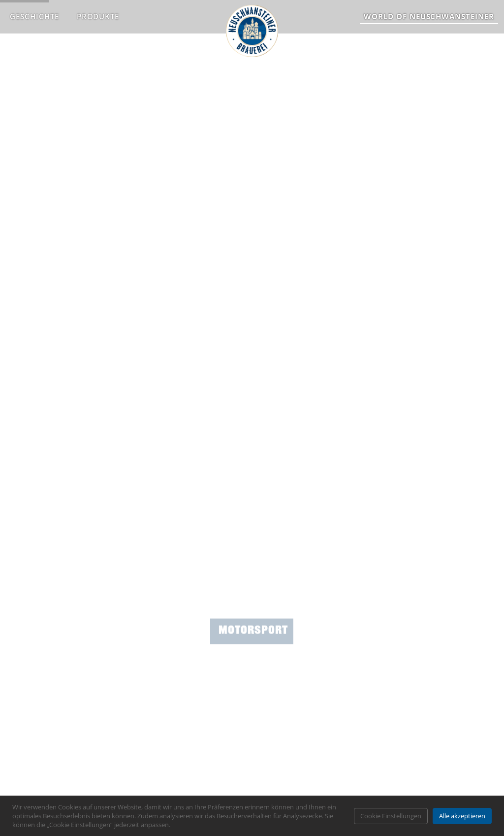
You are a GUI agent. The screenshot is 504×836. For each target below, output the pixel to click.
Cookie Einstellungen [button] (391, 816)
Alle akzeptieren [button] (462, 816)
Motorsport (253, 659)
